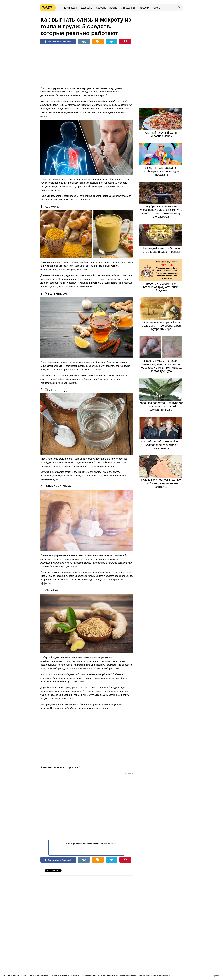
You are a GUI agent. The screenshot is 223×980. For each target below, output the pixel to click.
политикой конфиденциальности (157, 975)
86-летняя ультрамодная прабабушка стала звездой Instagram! (161, 171)
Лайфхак (144, 8)
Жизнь (113, 8)
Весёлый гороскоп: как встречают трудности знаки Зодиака (161, 287)
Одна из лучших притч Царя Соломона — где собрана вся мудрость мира (161, 326)
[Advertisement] (62, 66)
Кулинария (70, 8)
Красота (101, 8)
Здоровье (86, 8)
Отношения (128, 8)
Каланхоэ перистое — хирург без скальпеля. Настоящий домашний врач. (161, 406)
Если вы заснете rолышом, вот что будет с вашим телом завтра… (161, 483)
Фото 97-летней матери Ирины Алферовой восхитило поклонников (161, 445)
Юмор (156, 8)
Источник (129, 773)
